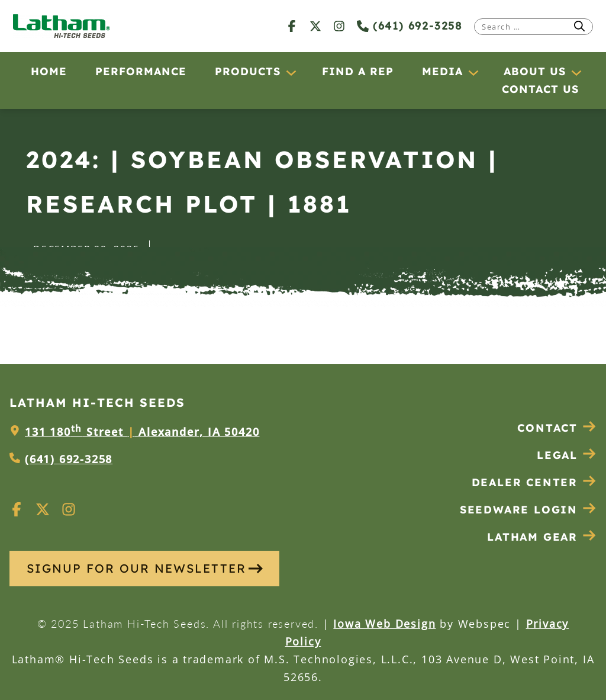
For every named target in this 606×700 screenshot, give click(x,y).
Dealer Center (534, 482)
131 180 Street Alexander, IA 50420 (142, 432)
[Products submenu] (291, 72)
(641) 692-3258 (410, 26)
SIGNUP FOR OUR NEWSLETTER (145, 568)
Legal (567, 455)
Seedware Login (528, 510)
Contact (557, 428)
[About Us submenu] (576, 72)
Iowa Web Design (384, 624)
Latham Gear (532, 537)
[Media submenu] (473, 72)
